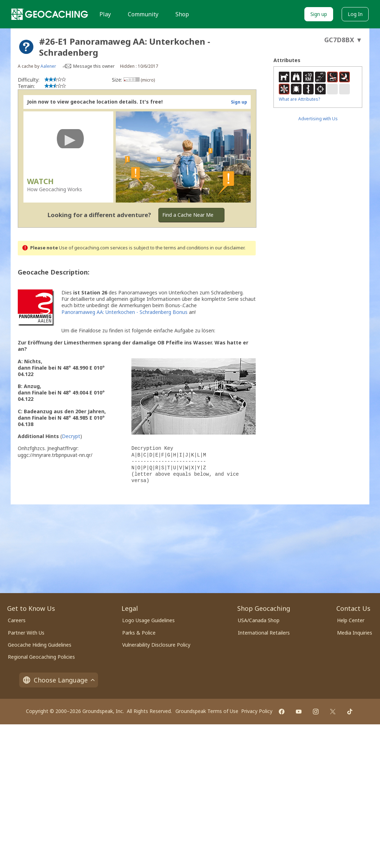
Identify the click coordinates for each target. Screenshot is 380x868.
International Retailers (264, 633)
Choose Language (59, 680)
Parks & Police (139, 633)
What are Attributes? (299, 99)
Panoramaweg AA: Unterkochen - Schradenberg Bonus (124, 312)
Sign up (319, 14)
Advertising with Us (318, 119)
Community (143, 14)
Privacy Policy (257, 711)
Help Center (351, 620)
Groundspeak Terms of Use (207, 711)
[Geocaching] (50, 14)
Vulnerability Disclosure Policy (156, 645)
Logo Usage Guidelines (148, 620)
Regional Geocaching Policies (41, 657)
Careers (17, 620)
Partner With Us (26, 633)
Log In (355, 14)
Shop (182, 14)
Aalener (48, 66)
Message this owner (94, 66)
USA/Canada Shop (259, 620)
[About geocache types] (26, 47)
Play (105, 14)
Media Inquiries (355, 633)
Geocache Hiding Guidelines (40, 645)
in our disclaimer (227, 248)
